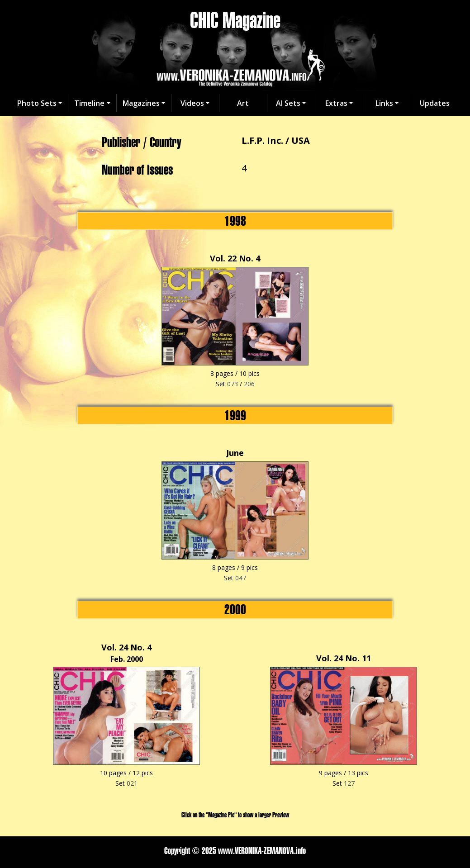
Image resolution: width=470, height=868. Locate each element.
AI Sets (288, 103)
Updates (435, 103)
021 (132, 783)
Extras (336, 103)
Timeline (89, 103)
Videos (192, 103)
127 (349, 783)
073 (233, 384)
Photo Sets (37, 103)
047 (241, 578)
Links (384, 103)
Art (243, 103)
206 (249, 384)
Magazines (141, 103)
